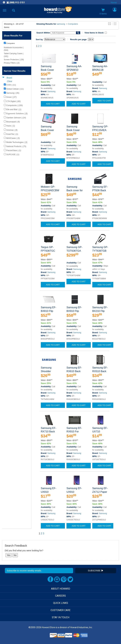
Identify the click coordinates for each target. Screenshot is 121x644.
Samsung (51, 91)
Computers (73, 24)
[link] (41, 636)
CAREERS (60, 596)
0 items (103, 12)
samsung (61, 24)
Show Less (8, 188)
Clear (10, 81)
